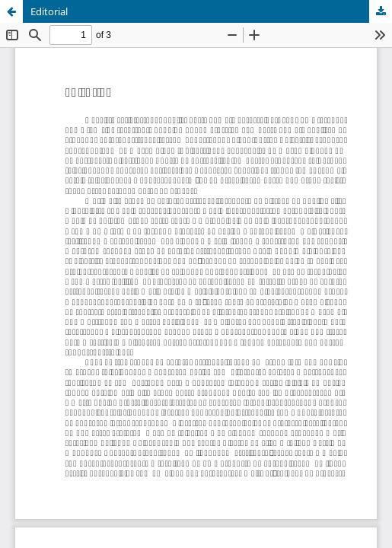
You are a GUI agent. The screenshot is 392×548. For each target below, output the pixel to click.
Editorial (49, 11)
